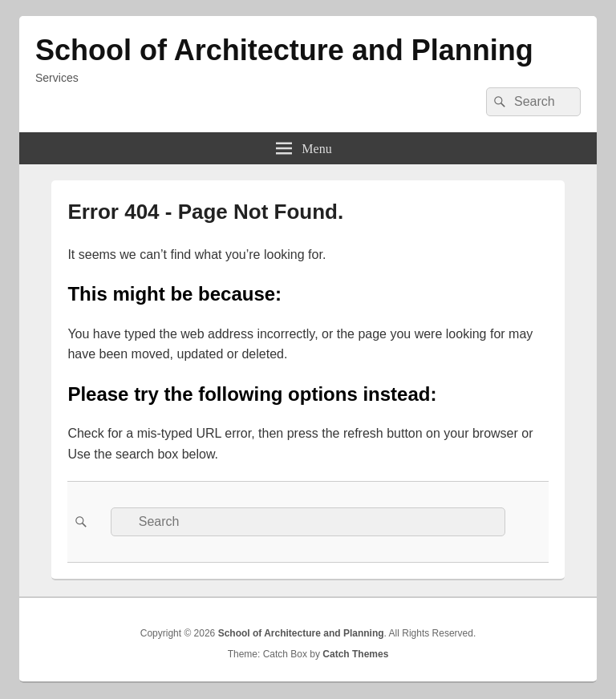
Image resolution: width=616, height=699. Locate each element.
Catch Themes (355, 654)
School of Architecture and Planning (284, 50)
